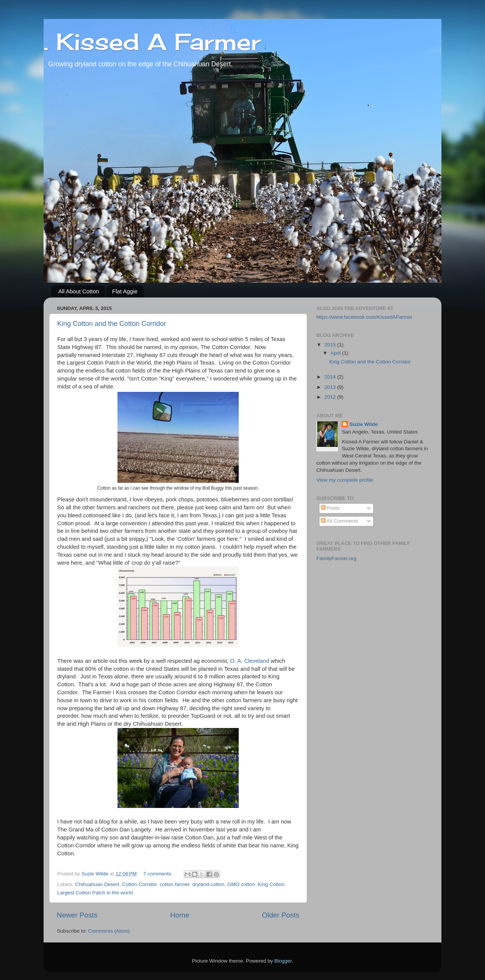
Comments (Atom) (109, 931)
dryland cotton (209, 884)
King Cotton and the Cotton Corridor (112, 324)
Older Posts (281, 915)
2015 (331, 345)
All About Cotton (79, 291)
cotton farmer (174, 884)
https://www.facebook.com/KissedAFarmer (365, 317)
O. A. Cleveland (250, 661)
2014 (331, 377)
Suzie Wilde (364, 424)
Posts (330, 508)
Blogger (283, 961)
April (336, 353)
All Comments (340, 521)
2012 (331, 397)
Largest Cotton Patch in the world (95, 893)
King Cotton (271, 884)
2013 (331, 387)
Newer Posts (77, 915)
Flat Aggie (125, 291)
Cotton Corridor (139, 884)
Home (180, 915)
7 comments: (159, 874)
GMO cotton (241, 884)
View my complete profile (345, 480)
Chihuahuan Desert (97, 884)
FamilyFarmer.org (336, 558)
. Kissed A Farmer (152, 41)
